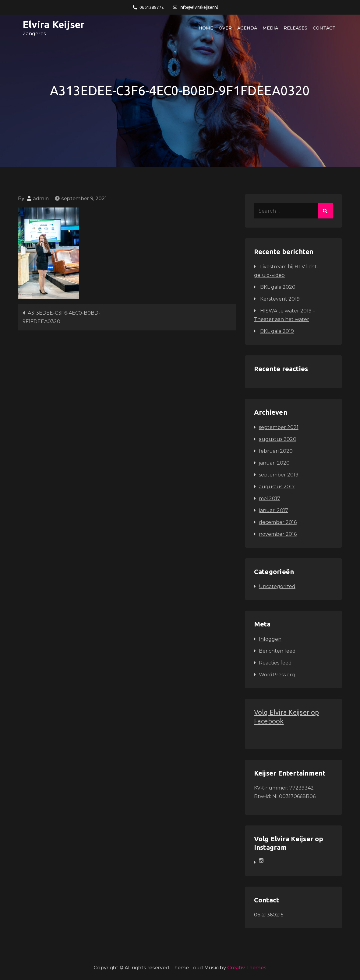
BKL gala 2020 (278, 287)
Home (206, 28)
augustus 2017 (277, 487)
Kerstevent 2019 (280, 299)
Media (270, 28)
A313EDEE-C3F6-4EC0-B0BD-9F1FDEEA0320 (61, 317)
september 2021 (279, 427)
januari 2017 (274, 510)
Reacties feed (275, 663)
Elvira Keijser (53, 24)
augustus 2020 (278, 439)
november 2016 (278, 534)
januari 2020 (274, 463)
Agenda (247, 28)
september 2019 (279, 475)
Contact (324, 28)
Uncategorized (277, 586)
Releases (295, 28)
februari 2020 (276, 451)
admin (41, 199)
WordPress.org (277, 675)
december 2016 (278, 522)
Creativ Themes (247, 968)
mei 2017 (270, 499)
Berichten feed (277, 651)
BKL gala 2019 (277, 331)
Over (225, 28)
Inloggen (270, 639)
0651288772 (148, 7)
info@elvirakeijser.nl (196, 7)
